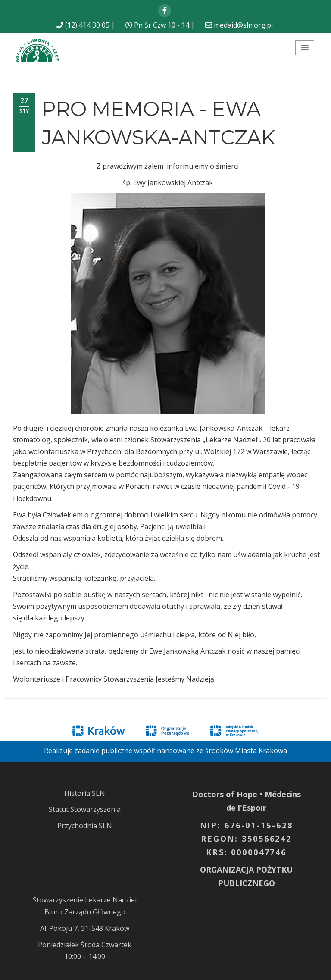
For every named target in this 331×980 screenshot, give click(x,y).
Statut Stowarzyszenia (85, 809)
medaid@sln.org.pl (243, 25)
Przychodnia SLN (85, 826)
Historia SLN (85, 793)
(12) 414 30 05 (87, 25)
